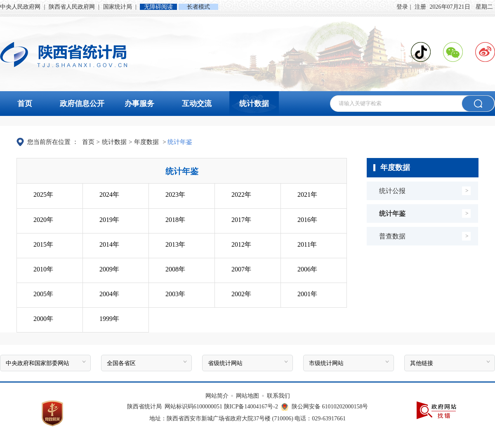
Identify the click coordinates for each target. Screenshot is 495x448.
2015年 (43, 244)
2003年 (175, 294)
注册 (420, 7)
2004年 (109, 294)
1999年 (109, 319)
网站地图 (248, 396)
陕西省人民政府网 (73, 7)
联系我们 (278, 396)
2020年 (43, 220)
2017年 (241, 220)
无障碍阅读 (158, 7)
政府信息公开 (82, 104)
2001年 (307, 294)
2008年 (175, 269)
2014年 (109, 244)
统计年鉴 (392, 213)
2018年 (175, 220)
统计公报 (392, 191)
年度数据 (146, 142)
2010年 (43, 269)
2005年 (43, 294)
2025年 (43, 195)
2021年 (307, 195)
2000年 (43, 319)
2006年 (307, 269)
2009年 (109, 269)
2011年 (307, 244)
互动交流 (197, 104)
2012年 (241, 244)
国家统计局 (118, 7)
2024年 (109, 195)
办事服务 (139, 104)
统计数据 (254, 104)
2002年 (241, 294)
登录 (402, 7)
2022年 (241, 195)
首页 (25, 104)
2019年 (109, 220)
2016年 (307, 220)
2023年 (175, 195)
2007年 (241, 269)
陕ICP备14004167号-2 (251, 407)
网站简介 (218, 396)
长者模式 (198, 7)
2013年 (175, 244)
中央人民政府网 (21, 7)
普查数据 (392, 236)
